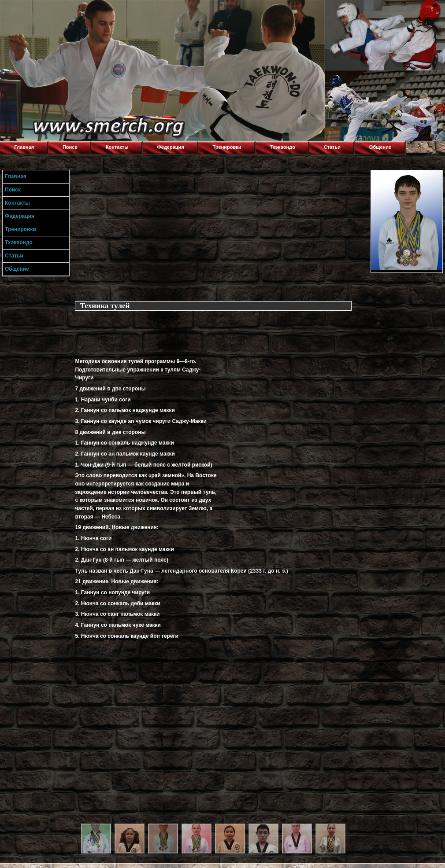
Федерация (170, 147)
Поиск (70, 147)
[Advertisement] (221, 232)
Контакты (117, 147)
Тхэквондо (282, 147)
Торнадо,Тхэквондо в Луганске (66, 11)
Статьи (332, 147)
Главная (24, 147)
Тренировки (227, 147)
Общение (380, 147)
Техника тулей (105, 306)
